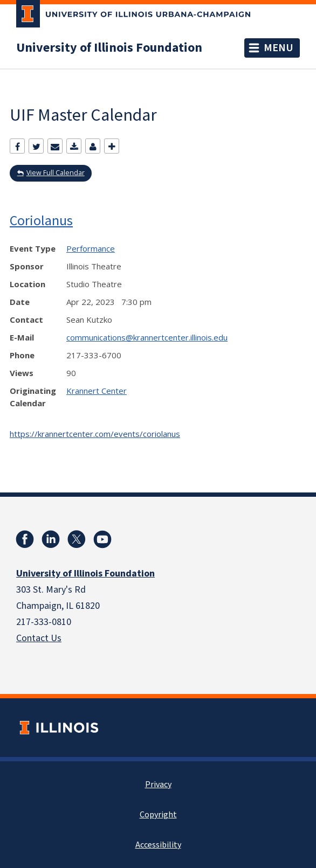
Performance (91, 248)
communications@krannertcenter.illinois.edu (147, 337)
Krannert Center (97, 391)
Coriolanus (41, 220)
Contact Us (39, 638)
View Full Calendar (56, 173)
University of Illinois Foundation (109, 48)
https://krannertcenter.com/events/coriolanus (95, 434)
